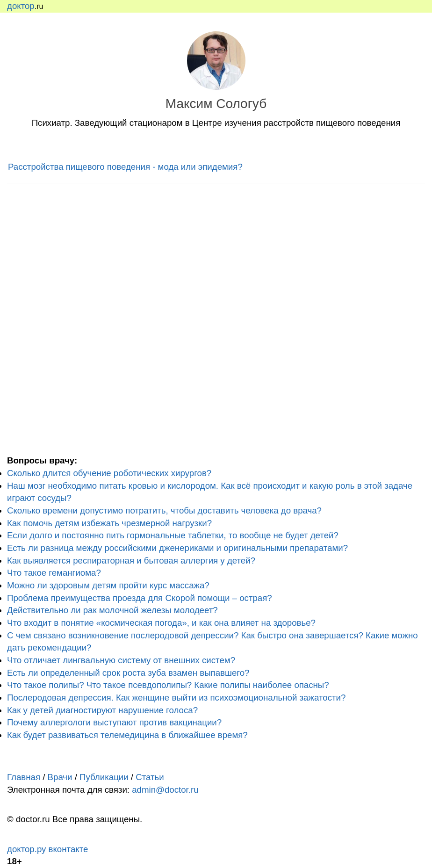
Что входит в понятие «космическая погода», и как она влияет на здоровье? (161, 623)
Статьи (150, 777)
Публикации (104, 777)
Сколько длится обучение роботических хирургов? (109, 473)
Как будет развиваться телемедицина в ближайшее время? (127, 735)
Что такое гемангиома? (54, 573)
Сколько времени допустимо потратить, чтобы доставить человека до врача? (164, 510)
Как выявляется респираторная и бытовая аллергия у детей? (131, 561)
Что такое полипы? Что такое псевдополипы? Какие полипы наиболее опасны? (168, 685)
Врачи (60, 777)
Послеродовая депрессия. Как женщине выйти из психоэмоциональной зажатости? (176, 698)
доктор (21, 6)
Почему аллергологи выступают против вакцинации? (114, 722)
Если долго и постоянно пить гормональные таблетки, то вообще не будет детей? (173, 535)
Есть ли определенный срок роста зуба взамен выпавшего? (128, 673)
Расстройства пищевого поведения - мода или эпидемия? (125, 167)
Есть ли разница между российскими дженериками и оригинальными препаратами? (177, 548)
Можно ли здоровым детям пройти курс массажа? (108, 585)
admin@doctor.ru (165, 790)
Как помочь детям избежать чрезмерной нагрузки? (109, 523)
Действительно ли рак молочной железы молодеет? (112, 610)
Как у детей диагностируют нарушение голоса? (102, 710)
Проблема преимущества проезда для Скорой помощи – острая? (140, 598)
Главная (24, 777)
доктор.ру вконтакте (47, 849)
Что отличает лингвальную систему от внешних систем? (121, 660)
